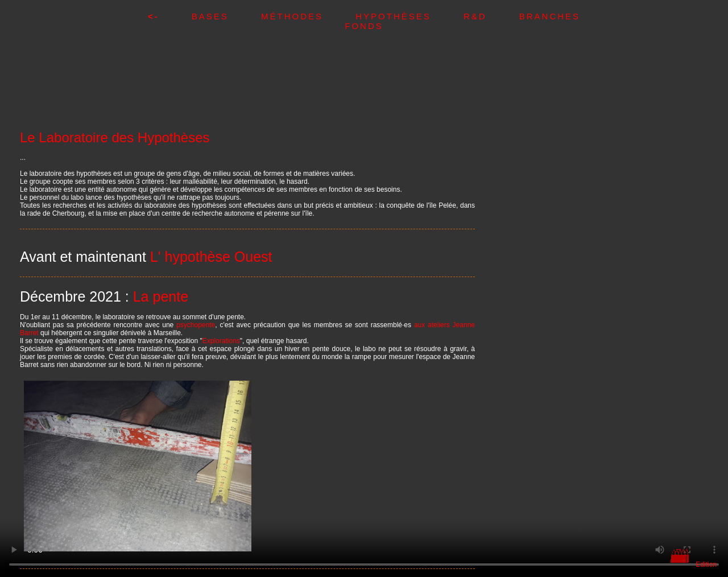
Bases (226, 16)
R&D (491, 16)
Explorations (221, 341)
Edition (706, 564)
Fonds (364, 26)
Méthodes (308, 16)
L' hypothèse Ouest (211, 257)
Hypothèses (409, 16)
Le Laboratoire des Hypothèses (115, 137)
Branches (550, 16)
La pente (161, 296)
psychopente (196, 325)
